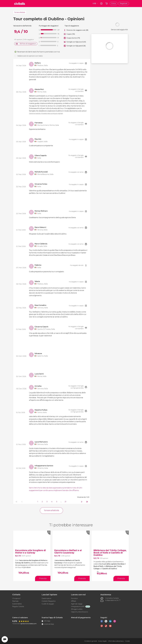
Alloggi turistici (77, 609)
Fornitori (74, 598)
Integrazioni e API (78, 606)
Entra (114, 3)
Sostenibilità (17, 604)
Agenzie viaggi (77, 604)
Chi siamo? (16, 598)
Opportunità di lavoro (79, 612)
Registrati (124, 3)
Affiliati (73, 601)
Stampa (15, 601)
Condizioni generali (91, 641)
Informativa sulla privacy (116, 641)
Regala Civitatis (18, 606)
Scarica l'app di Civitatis (52, 618)
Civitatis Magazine (49, 601)
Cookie (127, 641)
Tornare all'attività (20, 12)
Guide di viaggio (48, 604)
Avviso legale (102, 641)
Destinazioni (46, 598)
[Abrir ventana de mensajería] (5, 639)
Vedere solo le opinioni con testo (30, 56)
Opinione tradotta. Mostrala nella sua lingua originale (46, 113)
